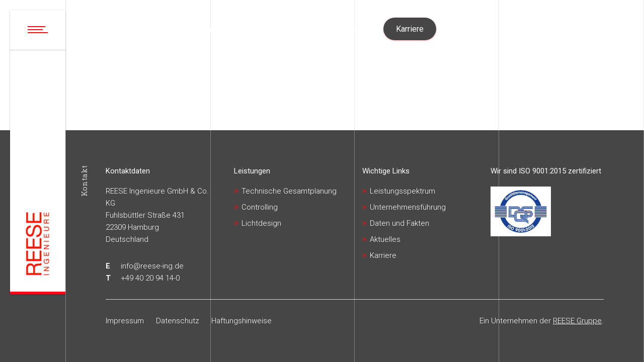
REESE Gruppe (577, 321)
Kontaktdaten (128, 171)
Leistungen (252, 171)
